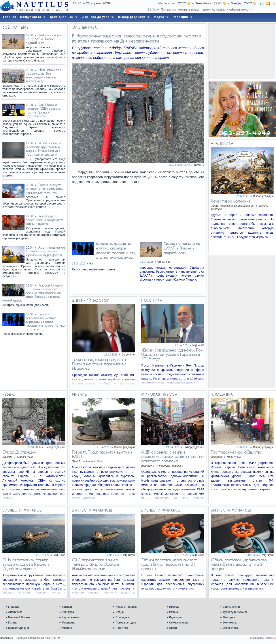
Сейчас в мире (179, 623)
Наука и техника (126, 607)
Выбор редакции (263, 196)
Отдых (120, 612)
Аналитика (15, 612)
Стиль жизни (231, 607)
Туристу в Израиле (235, 612)
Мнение (67, 628)
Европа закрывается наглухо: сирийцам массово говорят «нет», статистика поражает (45, 322)
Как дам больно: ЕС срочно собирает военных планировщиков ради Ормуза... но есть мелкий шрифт (32, 293)
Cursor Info (164, 262)
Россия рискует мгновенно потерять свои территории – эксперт (44, 189)
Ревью (173, 612)
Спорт (173, 628)
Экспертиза (230, 628)
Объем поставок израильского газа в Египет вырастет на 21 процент (169, 564)
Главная (14, 607)
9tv (91, 264)
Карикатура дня (18, 628)
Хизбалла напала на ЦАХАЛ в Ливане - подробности (45, 39)
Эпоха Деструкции (19, 452)
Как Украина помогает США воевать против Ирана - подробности (43, 110)
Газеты (13, 623)
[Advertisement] (242, 51)
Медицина (68, 623)
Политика (122, 628)
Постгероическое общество (236, 452)
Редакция (175, 617)
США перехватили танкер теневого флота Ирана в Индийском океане (26, 564)
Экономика (230, 623)
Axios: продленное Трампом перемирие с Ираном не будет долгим (45, 251)
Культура (68, 612)
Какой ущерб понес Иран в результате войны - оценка (45, 220)
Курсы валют (71, 617)
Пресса (174, 607)
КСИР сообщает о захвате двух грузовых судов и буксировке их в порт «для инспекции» (44, 149)
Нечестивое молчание (231, 201)
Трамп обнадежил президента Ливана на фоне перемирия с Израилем (99, 364)
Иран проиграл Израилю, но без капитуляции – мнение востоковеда (43, 75)
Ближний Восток (19, 617)
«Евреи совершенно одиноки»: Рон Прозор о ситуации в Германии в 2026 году (172, 354)
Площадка (122, 617)
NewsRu (199, 165)
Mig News (198, 345)
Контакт (67, 607)
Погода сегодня (126, 623)
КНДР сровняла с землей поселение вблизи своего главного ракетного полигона (172, 456)
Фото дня (229, 617)
